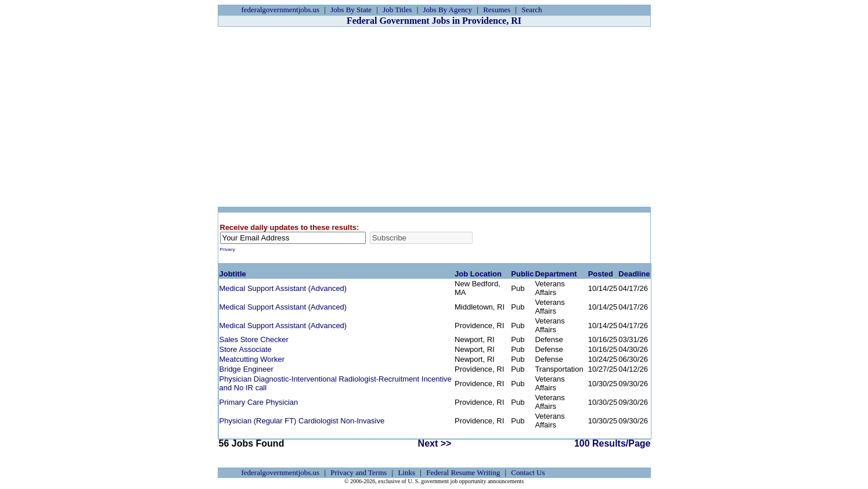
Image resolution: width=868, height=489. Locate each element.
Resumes (497, 10)
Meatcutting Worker (252, 359)
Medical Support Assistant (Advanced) (283, 288)
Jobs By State (351, 10)
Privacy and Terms (359, 472)
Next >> (435, 443)
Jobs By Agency (448, 10)
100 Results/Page (613, 443)
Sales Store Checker (254, 339)
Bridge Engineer (246, 369)
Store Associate (246, 349)
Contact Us (528, 472)
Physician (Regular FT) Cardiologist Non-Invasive (302, 421)
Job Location (478, 274)
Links (406, 472)
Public (522, 274)
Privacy (228, 249)
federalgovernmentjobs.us (281, 10)
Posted (601, 274)
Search (532, 10)
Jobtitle (233, 274)
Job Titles (397, 10)
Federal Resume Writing (463, 472)
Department (556, 274)
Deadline (634, 274)
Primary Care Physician (259, 402)
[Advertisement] (434, 117)
